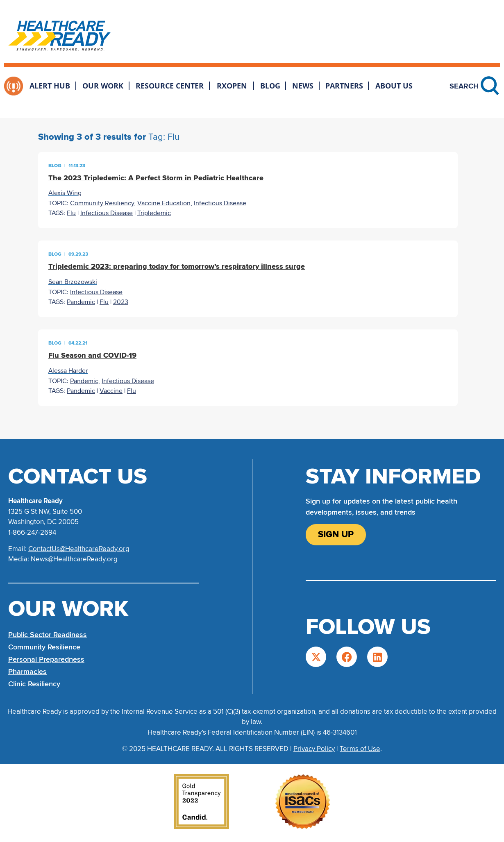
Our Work (103, 86)
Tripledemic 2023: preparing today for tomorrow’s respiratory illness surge (177, 266)
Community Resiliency (102, 203)
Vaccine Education (164, 203)
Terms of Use (360, 749)
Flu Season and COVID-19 (92, 355)
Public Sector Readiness (48, 635)
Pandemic (81, 302)
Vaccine (111, 391)
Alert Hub (50, 86)
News (303, 86)
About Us (394, 86)
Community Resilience (44, 647)
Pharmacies (27, 672)
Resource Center (170, 86)
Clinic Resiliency (34, 684)
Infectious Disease (220, 203)
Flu (71, 213)
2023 (121, 302)
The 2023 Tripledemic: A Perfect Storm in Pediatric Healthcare (156, 178)
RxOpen (232, 86)
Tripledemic (154, 213)
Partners (344, 86)
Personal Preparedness (46, 659)
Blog (270, 86)
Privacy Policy (314, 749)
